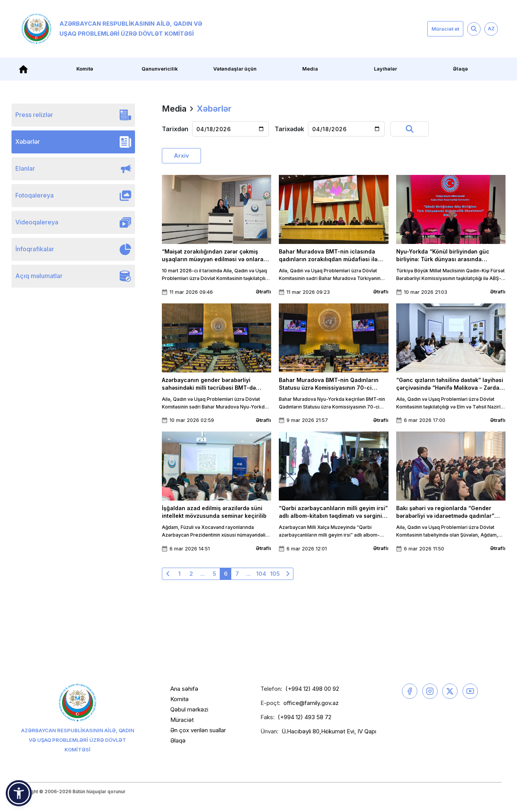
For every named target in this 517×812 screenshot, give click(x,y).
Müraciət (182, 720)
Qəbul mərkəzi (189, 709)
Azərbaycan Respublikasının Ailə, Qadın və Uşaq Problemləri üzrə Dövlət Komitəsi (112, 29)
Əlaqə (460, 69)
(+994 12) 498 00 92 (312, 689)
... (203, 574)
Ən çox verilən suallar (198, 730)
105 (275, 574)
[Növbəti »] (287, 574)
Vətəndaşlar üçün (235, 69)
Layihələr (385, 69)
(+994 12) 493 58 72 (305, 717)
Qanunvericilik (160, 69)
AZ (491, 28)
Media (310, 69)
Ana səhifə (184, 689)
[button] (19, 793)
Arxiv (181, 156)
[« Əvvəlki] (168, 574)
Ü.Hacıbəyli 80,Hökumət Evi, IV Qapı (329, 731)
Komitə (85, 69)
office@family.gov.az (311, 703)
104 (261, 574)
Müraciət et (445, 29)
